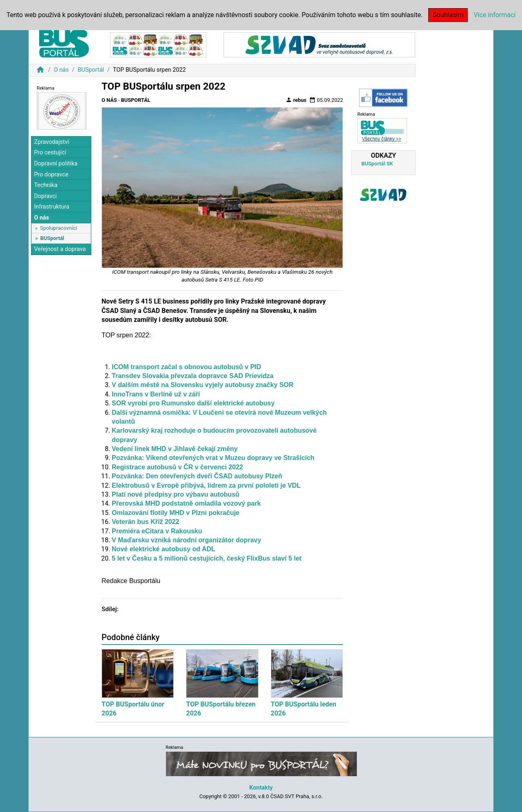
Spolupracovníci (59, 228)
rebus (296, 100)
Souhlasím (448, 15)
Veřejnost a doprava (60, 249)
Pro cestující (50, 153)
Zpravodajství (51, 142)
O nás (61, 70)
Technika (46, 185)
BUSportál (91, 70)
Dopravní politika (56, 164)
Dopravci (45, 196)
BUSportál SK (377, 164)
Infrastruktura (52, 207)
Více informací (494, 15)
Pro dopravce (51, 175)
